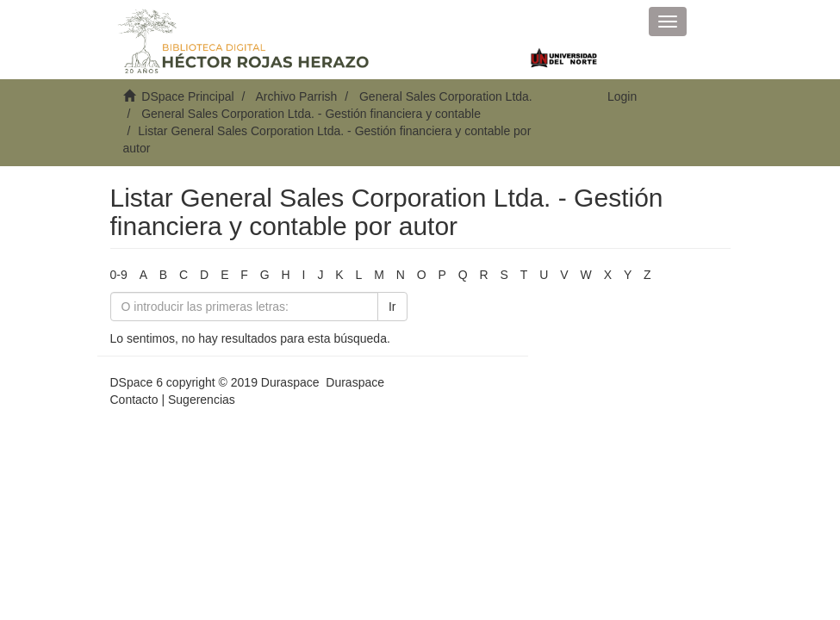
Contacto (134, 400)
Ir (392, 307)
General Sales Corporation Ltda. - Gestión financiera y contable (311, 114)
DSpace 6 (137, 382)
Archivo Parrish (296, 96)
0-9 (119, 275)
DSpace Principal (187, 96)
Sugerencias (202, 400)
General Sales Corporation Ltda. (446, 96)
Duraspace (355, 382)
